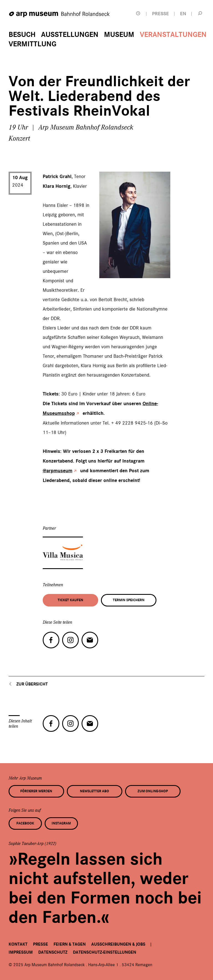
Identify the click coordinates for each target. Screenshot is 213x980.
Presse (40, 944)
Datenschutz (53, 952)
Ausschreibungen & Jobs (118, 944)
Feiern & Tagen (70, 944)
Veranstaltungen (173, 35)
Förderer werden (36, 791)
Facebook (25, 823)
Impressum (21, 952)
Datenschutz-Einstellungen (105, 952)
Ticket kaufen (70, 600)
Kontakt (18, 944)
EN (183, 14)
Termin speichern (129, 600)
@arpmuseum (58, 471)
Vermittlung (32, 44)
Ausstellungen (70, 35)
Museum (119, 35)
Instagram (61, 823)
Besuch (22, 35)
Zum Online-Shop (153, 791)
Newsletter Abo (94, 791)
